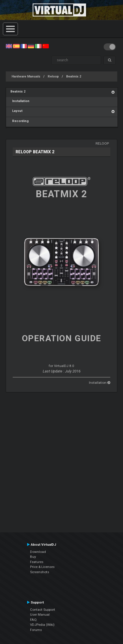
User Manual (40, 615)
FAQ (33, 620)
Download (38, 552)
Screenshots (40, 572)
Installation (20, 101)
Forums (36, 630)
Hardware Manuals (26, 76)
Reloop (53, 76)
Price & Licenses (42, 567)
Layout (16, 111)
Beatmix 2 (74, 76)
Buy (33, 557)
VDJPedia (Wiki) (42, 625)
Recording (19, 121)
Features (37, 562)
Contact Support (43, 610)
